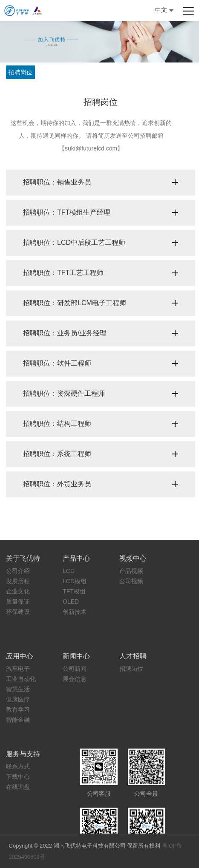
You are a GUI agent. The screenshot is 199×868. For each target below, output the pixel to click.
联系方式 (18, 766)
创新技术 (75, 612)
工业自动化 (21, 679)
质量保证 (18, 601)
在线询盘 (18, 787)
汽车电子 (18, 669)
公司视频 (131, 581)
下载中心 (18, 777)
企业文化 (18, 591)
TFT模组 (74, 591)
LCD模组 (75, 581)
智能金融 (18, 720)
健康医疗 (18, 699)
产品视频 (131, 571)
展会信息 (75, 679)
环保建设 (18, 612)
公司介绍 (18, 571)
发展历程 (18, 581)
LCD (69, 571)
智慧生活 (18, 689)
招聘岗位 (20, 72)
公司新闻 (75, 669)
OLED (71, 601)
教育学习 (18, 709)
